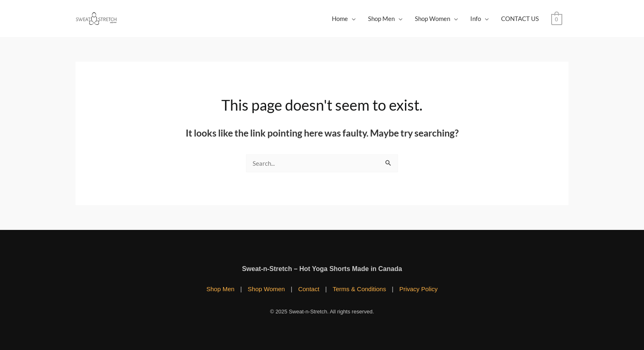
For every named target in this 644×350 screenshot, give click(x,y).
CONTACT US (520, 19)
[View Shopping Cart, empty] (557, 19)
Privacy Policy (418, 289)
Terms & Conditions (359, 289)
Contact (309, 289)
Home (340, 19)
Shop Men (381, 19)
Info (476, 19)
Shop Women (432, 19)
